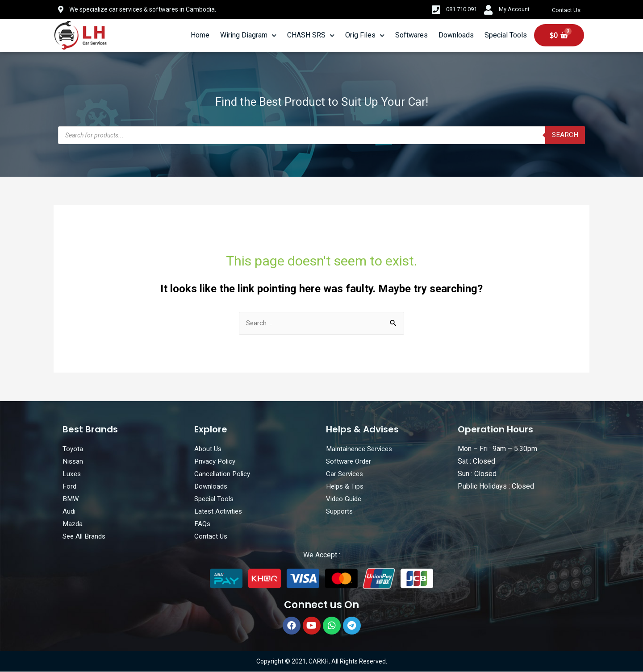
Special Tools (506, 35)
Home (200, 35)
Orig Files (365, 35)
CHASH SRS (311, 35)
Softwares (411, 35)
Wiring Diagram (248, 35)
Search (565, 135)
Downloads (456, 35)
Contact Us (567, 10)
